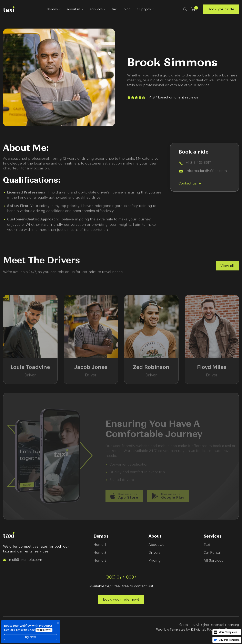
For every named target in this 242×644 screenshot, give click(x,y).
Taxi (207, 545)
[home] (9, 9)
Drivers (155, 552)
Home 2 (100, 552)
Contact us (190, 184)
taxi (115, 9)
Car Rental (212, 552)
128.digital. (198, 630)
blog (127, 9)
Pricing (155, 560)
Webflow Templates (171, 630)
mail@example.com (26, 560)
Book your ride (221, 9)
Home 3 (100, 560)
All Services (213, 560)
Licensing (232, 625)
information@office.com (206, 171)
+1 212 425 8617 (199, 163)
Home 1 (100, 545)
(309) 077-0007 (121, 577)
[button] (54, 9)
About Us (156, 545)
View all (227, 268)
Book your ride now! (121, 599)
